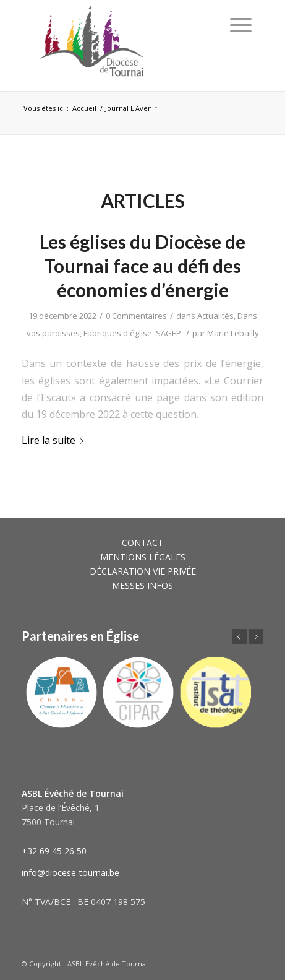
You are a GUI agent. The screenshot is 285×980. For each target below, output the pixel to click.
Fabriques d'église (118, 333)
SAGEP (168, 333)
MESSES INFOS (142, 585)
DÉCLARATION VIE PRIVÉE (143, 571)
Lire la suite (55, 440)
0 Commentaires (136, 316)
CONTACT (142, 543)
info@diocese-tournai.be (70, 873)
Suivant (256, 636)
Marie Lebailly (233, 333)
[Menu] (241, 25)
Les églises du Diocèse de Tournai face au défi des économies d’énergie (142, 266)
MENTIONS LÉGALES (143, 557)
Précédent (239, 636)
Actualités (215, 316)
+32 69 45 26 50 (54, 851)
